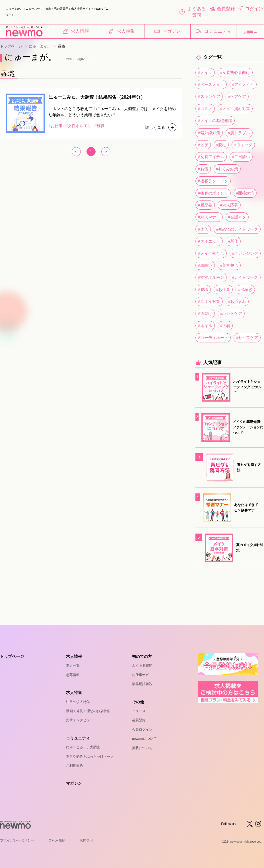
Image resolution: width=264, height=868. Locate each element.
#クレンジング (245, 253)
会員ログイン (142, 729)
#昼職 (203, 290)
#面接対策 (245, 193)
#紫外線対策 (209, 133)
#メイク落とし (211, 253)
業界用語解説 (142, 684)
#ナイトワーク (245, 277)
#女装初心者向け (235, 73)
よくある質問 (193, 12)
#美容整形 (229, 265)
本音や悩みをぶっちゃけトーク (90, 757)
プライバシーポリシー (17, 840)
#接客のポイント (213, 193)
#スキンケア (209, 96)
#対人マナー (209, 217)
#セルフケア (247, 338)
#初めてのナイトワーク (237, 229)
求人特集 (122, 31)
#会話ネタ (237, 217)
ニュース (139, 711)
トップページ (11, 46)
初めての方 (142, 656)
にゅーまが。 (40, 46)
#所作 (233, 241)
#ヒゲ (203, 145)
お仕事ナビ (141, 675)
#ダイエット (209, 241)
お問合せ (86, 840)
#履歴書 (205, 205)
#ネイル (205, 326)
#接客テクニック (213, 181)
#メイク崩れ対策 (235, 109)
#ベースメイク (211, 84)
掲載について (142, 748)
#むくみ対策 (227, 169)
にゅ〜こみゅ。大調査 (83, 747)
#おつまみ (237, 301)
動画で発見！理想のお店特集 (88, 711)
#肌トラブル (239, 133)
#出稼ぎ (245, 290)
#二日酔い (241, 157)
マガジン (168, 31)
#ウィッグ (243, 145)
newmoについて (144, 739)
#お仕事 (223, 290)
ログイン (251, 9)
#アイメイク (243, 84)
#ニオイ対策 (209, 301)
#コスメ (205, 109)
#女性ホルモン (211, 277)
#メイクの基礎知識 (215, 121)
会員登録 (222, 9)
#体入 (203, 229)
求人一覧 (73, 666)
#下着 (225, 326)
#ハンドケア (231, 313)
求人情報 (76, 31)
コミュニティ (213, 31)
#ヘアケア (237, 96)
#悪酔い (205, 265)
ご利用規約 (75, 766)
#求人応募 (229, 205)
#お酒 (203, 169)
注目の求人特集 (78, 702)
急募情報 (73, 675)
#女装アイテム (211, 157)
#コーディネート (213, 338)
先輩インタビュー (80, 720)
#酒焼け (205, 313)
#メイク (205, 73)
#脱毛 (221, 145)
